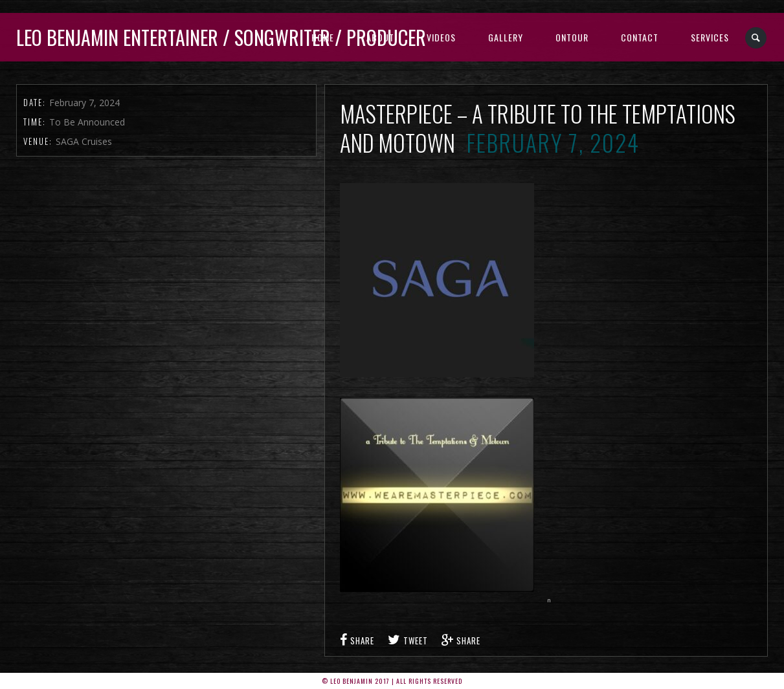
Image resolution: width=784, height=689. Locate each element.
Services (710, 37)
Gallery (506, 37)
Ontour (572, 37)
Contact (640, 37)
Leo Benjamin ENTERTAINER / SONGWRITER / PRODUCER (221, 37)
